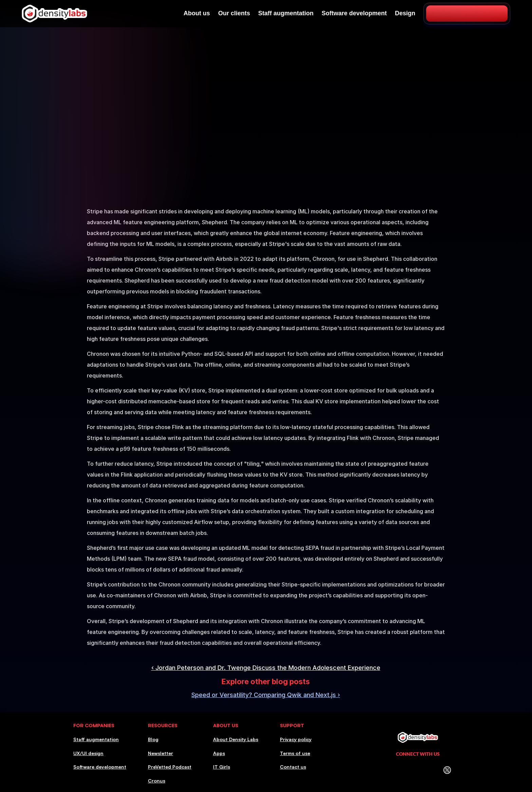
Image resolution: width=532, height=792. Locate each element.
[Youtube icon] (433, 770)
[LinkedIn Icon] (389, 770)
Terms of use (295, 753)
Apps (219, 753)
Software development (354, 13)
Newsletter (160, 753)
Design (405, 13)
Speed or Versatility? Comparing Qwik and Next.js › (266, 695)
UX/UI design (88, 753)
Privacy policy (296, 739)
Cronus (157, 781)
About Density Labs (236, 739)
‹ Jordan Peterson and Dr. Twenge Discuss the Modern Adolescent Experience (266, 668)
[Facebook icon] (418, 770)
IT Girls (222, 767)
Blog (153, 739)
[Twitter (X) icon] (447, 770)
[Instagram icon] (404, 770)
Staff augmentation (286, 13)
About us (197, 13)
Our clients (234, 13)
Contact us (293, 767)
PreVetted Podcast (170, 767)
